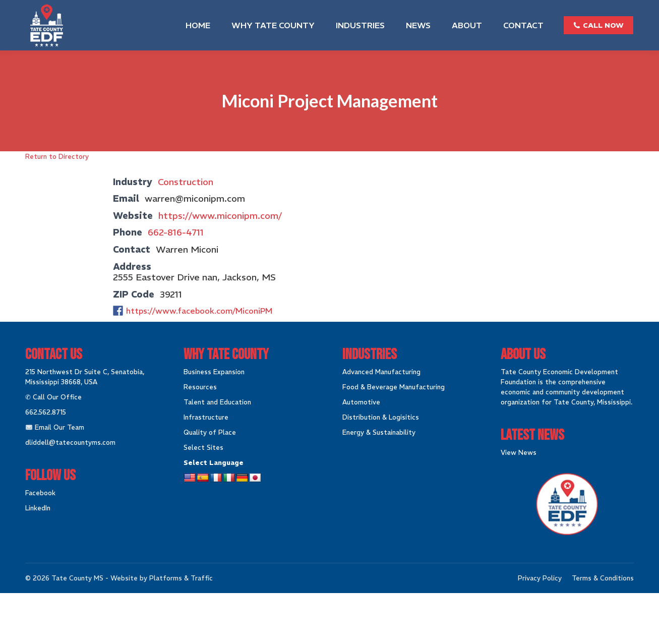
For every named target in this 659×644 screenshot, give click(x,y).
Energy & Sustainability (379, 432)
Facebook (40, 493)
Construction (186, 182)
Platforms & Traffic (181, 578)
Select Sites (203, 448)
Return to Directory (57, 157)
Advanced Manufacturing (381, 372)
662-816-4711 (176, 232)
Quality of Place (210, 432)
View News (519, 453)
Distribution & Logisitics (381, 417)
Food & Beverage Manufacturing (394, 387)
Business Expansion (214, 372)
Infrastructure (206, 417)
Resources (200, 387)
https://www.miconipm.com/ (220, 216)
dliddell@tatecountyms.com (70, 443)
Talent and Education (217, 402)
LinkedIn (38, 508)
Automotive (361, 402)
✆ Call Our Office (53, 397)
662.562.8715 (46, 412)
